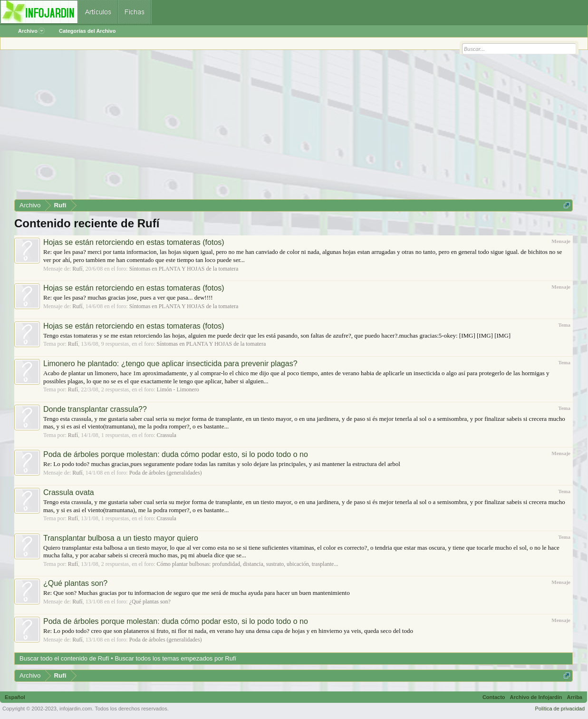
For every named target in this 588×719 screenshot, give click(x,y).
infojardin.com (76, 709)
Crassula (166, 435)
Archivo (31, 31)
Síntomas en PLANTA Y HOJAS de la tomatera (184, 269)
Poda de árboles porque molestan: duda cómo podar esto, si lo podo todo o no (176, 454)
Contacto (494, 697)
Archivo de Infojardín (536, 697)
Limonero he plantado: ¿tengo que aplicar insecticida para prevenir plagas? (170, 364)
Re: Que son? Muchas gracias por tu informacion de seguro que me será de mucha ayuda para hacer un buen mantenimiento (197, 593)
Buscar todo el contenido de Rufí (64, 658)
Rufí (77, 269)
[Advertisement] (294, 128)
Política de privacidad (560, 709)
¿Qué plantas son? (75, 583)
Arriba (575, 697)
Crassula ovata (69, 492)
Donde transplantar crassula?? (95, 409)
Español (15, 697)
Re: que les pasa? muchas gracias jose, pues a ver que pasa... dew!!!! (128, 297)
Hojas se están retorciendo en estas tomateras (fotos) (134, 242)
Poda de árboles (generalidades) (166, 473)
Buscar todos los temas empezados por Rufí (175, 658)
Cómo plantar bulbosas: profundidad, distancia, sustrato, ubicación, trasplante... (247, 564)
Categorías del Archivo (87, 31)
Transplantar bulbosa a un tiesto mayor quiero (121, 538)
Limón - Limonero (178, 389)
